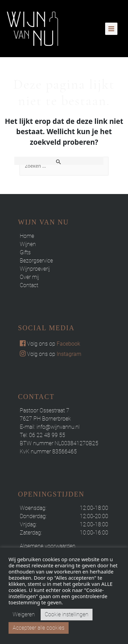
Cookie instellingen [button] (67, 614)
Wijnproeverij (35, 269)
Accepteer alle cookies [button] (39, 628)
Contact (29, 285)
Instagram (69, 354)
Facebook (68, 344)
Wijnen (28, 244)
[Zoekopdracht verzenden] (59, 161)
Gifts (25, 252)
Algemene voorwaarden (48, 546)
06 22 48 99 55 (47, 435)
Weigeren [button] (24, 614)
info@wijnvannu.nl (58, 427)
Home (27, 236)
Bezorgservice (36, 261)
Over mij (29, 277)
